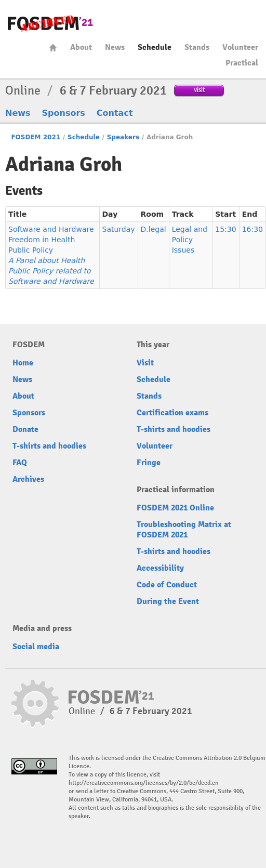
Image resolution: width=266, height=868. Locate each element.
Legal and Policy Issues (190, 240)
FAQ (20, 463)
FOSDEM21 (50, 24)
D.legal (154, 229)
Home (53, 48)
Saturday (119, 229)
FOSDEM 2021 (36, 137)
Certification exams (172, 413)
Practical (242, 63)
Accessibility (160, 568)
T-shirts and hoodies (49, 446)
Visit (145, 363)
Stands (197, 47)
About (81, 47)
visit (199, 90)
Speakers (123, 137)
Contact (115, 113)
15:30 (225, 229)
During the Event (168, 601)
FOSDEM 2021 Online (175, 508)
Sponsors (64, 113)
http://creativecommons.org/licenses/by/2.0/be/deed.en (144, 783)
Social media (36, 647)
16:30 (252, 229)
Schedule (155, 47)
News (115, 47)
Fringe (149, 463)
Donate (25, 429)
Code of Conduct (167, 585)
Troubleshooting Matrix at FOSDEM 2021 (184, 530)
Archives (28, 479)
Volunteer (240, 47)
